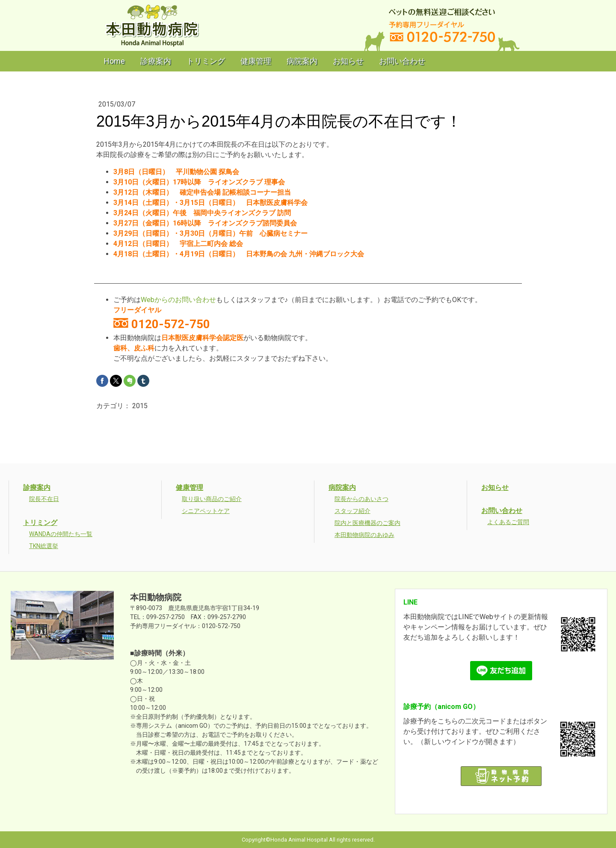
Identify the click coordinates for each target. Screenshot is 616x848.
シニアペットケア (206, 511)
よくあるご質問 (508, 522)
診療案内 (156, 61)
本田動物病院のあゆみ (364, 535)
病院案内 (302, 61)
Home (114, 61)
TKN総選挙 (44, 546)
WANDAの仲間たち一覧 (61, 534)
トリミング (206, 61)
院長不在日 (44, 499)
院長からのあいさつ (361, 499)
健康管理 (256, 61)
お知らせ (348, 61)
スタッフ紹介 (352, 511)
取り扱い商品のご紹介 (212, 499)
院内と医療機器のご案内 (367, 523)
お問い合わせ (402, 61)
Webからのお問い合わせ (178, 300)
